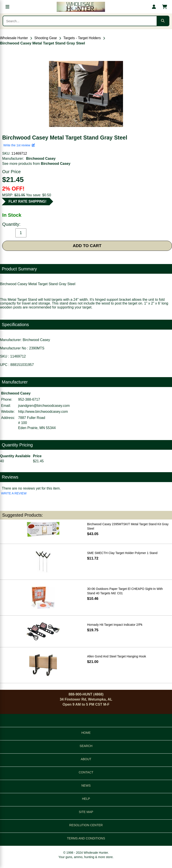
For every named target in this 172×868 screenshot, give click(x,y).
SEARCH (86, 746)
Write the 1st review (19, 145)
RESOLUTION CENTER (86, 825)
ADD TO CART (87, 246)
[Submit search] (163, 21)
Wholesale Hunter (14, 38)
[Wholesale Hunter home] (81, 7)
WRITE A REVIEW (14, 493)
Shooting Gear (46, 38)
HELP (86, 799)
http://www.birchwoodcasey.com (43, 412)
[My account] (154, 7)
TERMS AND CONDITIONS (86, 838)
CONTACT (86, 772)
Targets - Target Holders (82, 38)
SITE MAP (86, 812)
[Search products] (80, 21)
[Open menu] (7, 7)
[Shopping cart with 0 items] (165, 7)
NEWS (86, 785)
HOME (86, 733)
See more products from (36, 164)
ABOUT (86, 759)
